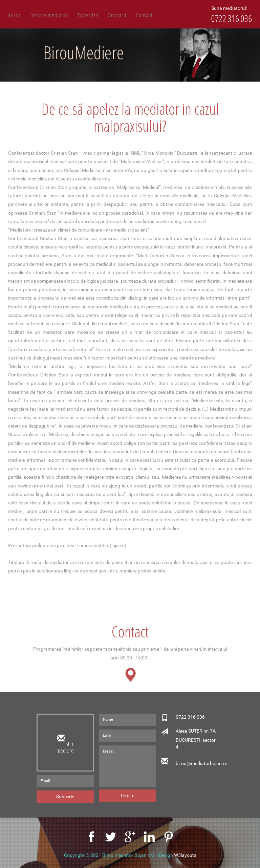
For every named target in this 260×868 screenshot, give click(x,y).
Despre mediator (49, 15)
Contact (144, 15)
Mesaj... (127, 766)
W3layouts (185, 855)
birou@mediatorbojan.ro (197, 763)
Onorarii (117, 15)
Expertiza (88, 15)
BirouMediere (84, 52)
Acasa (15, 15)
